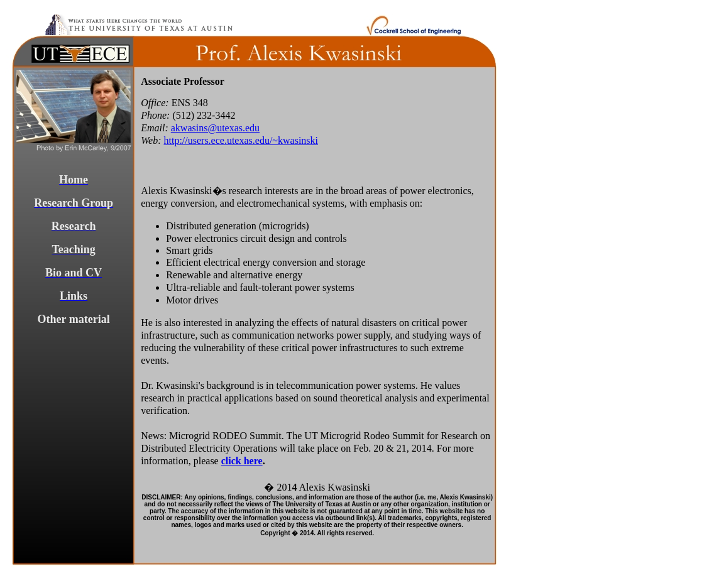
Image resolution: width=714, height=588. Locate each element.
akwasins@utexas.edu (215, 128)
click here (242, 461)
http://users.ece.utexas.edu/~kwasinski (241, 140)
